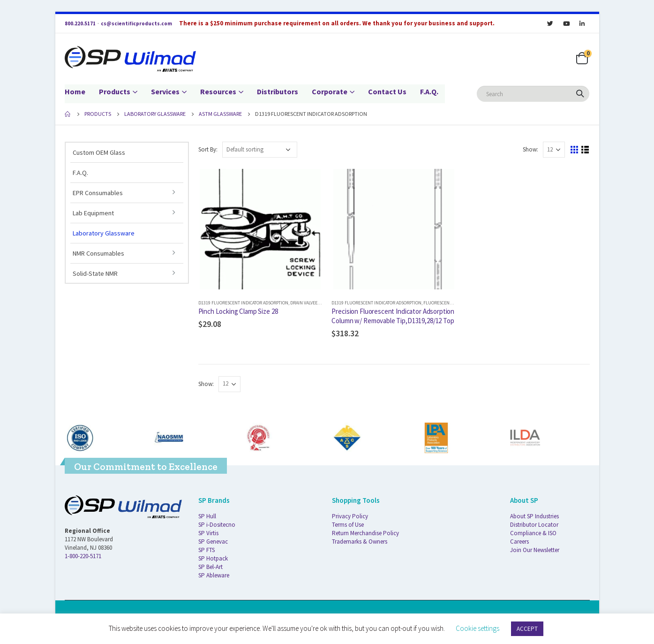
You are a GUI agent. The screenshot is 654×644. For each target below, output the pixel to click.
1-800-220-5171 (83, 556)
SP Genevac (213, 542)
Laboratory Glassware (104, 233)
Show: (530, 149)
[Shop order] (260, 150)
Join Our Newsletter (535, 550)
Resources (218, 91)
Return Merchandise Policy (365, 533)
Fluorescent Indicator (449, 303)
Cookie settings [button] (477, 628)
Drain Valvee (304, 303)
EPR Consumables (98, 193)
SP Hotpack (213, 558)
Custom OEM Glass (99, 152)
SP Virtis (208, 533)
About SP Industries (534, 516)
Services (165, 91)
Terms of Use (348, 525)
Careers (519, 542)
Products (115, 91)
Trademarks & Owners (360, 542)
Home (75, 91)
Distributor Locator (534, 525)
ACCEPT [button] (527, 629)
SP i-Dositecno (217, 525)
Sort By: (208, 149)
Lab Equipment (93, 213)
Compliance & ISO (533, 533)
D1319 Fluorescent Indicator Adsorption (243, 303)
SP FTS (207, 550)
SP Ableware (214, 575)
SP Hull (207, 516)
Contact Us (387, 91)
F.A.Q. (429, 91)
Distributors (278, 91)
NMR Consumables (98, 253)
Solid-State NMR (95, 273)
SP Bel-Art (210, 567)
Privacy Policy (350, 516)
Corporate (330, 91)
